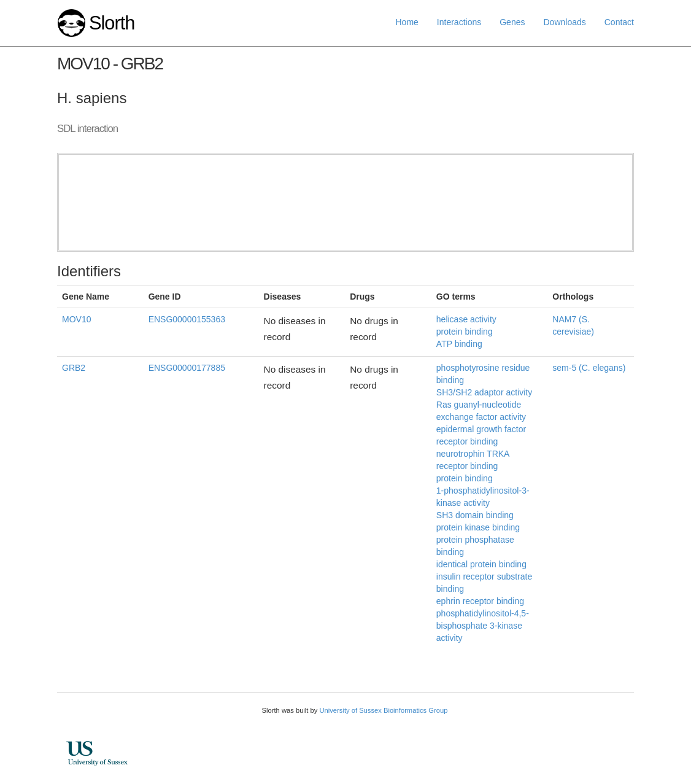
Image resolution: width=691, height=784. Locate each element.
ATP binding (459, 344)
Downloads (564, 22)
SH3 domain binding (475, 515)
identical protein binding (481, 564)
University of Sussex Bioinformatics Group (383, 710)
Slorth (112, 23)
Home (407, 22)
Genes (512, 22)
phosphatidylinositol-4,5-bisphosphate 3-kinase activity (483, 626)
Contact (619, 22)
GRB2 (74, 368)
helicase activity (466, 319)
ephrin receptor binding (480, 601)
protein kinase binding (478, 527)
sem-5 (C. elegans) (589, 368)
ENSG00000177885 (187, 368)
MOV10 (76, 319)
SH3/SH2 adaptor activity (484, 392)
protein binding (465, 332)
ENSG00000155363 (187, 319)
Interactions (459, 22)
